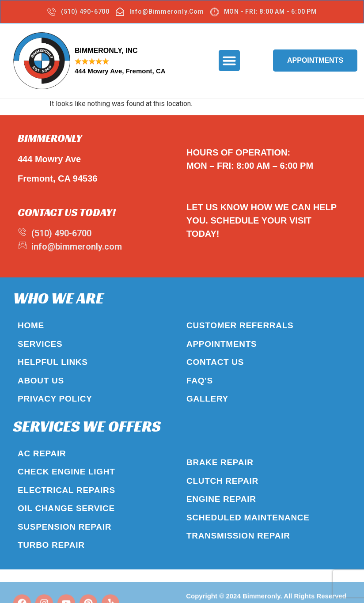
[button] (229, 60)
